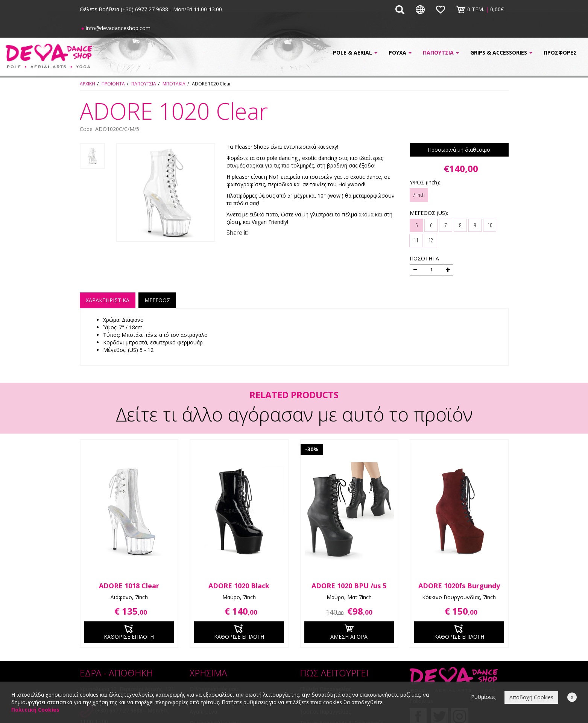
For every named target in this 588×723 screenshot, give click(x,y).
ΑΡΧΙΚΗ (87, 84)
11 (416, 240)
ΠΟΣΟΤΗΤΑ (424, 258)
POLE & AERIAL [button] (355, 53)
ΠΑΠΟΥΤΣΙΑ (144, 84)
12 (431, 240)
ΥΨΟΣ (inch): (425, 182)
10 (490, 225)
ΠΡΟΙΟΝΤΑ (113, 84)
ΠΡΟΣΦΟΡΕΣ (560, 53)
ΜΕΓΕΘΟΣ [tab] (157, 300)
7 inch (419, 195)
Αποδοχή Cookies (531, 697)
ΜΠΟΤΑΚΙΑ (174, 84)
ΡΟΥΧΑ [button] (400, 53)
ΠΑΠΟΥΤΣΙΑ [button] (441, 53)
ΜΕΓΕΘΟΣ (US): (429, 213)
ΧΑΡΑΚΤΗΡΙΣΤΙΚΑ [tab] (108, 300)
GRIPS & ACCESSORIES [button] (501, 53)
